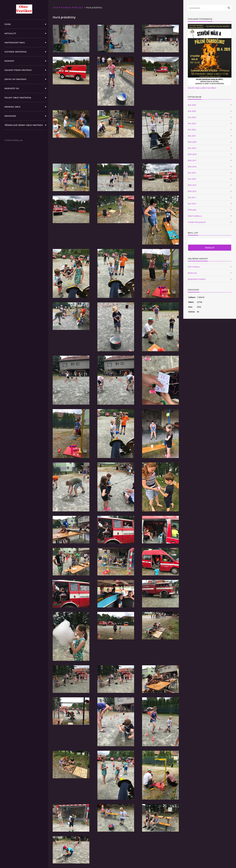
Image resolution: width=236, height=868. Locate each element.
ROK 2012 (192, 191)
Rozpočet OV (12, 88)
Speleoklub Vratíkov (197, 279)
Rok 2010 (192, 204)
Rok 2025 (192, 111)
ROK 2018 (192, 154)
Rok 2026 (192, 105)
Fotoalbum (66, 7)
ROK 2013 (192, 185)
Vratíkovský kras (15, 43)
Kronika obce (12, 107)
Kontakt (9, 61)
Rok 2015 (192, 173)
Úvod (8, 24)
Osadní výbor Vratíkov (18, 70)
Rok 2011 (192, 197)
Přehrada (192, 210)
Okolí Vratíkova (195, 216)
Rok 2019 (192, 148)
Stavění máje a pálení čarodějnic (202, 88)
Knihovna (10, 116)
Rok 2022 (192, 130)
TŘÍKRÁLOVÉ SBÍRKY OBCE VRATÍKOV (24, 125)
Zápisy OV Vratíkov (16, 79)
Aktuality (10, 33)
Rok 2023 (192, 123)
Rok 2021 (79, 7)
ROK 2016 (192, 167)
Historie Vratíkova (16, 52)
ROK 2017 (192, 160)
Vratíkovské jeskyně (197, 222)
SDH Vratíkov (194, 267)
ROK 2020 (192, 142)
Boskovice (192, 273)
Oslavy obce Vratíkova (18, 98)
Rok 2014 (192, 179)
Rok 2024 (192, 117)
